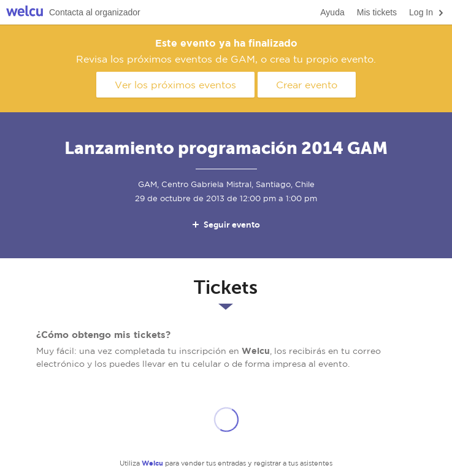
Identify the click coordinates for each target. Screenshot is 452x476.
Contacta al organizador (95, 12)
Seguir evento (225, 225)
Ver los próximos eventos (175, 85)
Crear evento (307, 85)
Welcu (25, 13)
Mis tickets (377, 12)
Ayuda (332, 12)
